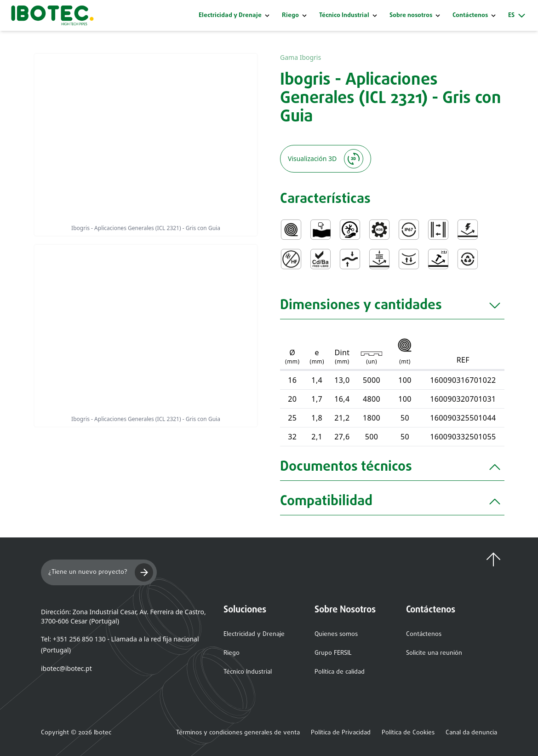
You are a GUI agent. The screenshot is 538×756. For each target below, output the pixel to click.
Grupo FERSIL (333, 653)
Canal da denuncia (471, 733)
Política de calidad (340, 672)
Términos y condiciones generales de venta (238, 733)
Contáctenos (424, 634)
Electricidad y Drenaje (230, 16)
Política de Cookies (408, 733)
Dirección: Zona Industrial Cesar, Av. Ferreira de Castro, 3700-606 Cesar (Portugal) (123, 616)
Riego (290, 16)
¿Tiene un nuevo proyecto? (101, 572)
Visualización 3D (326, 159)
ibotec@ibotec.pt (66, 668)
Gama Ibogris (300, 57)
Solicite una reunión (434, 653)
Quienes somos (336, 634)
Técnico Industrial (344, 16)
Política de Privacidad (341, 733)
